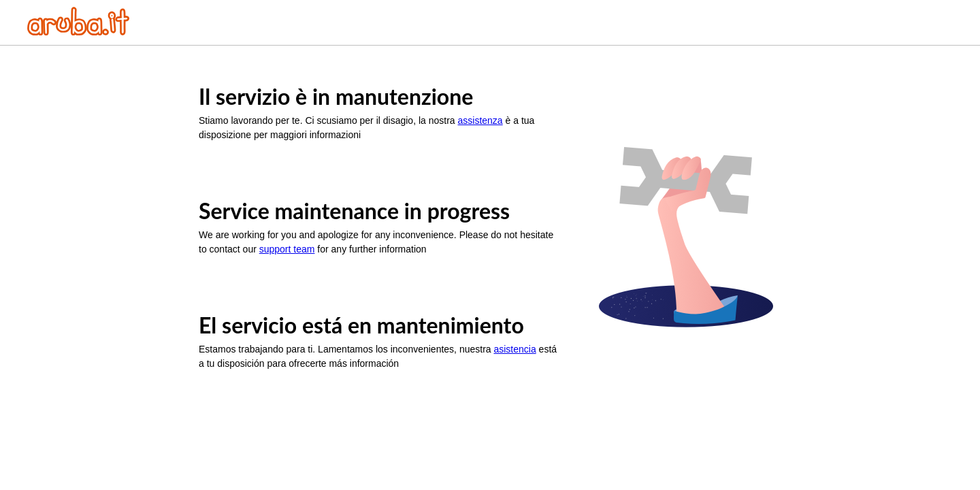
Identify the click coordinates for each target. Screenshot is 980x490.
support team (287, 249)
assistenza (480, 120)
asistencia (514, 349)
